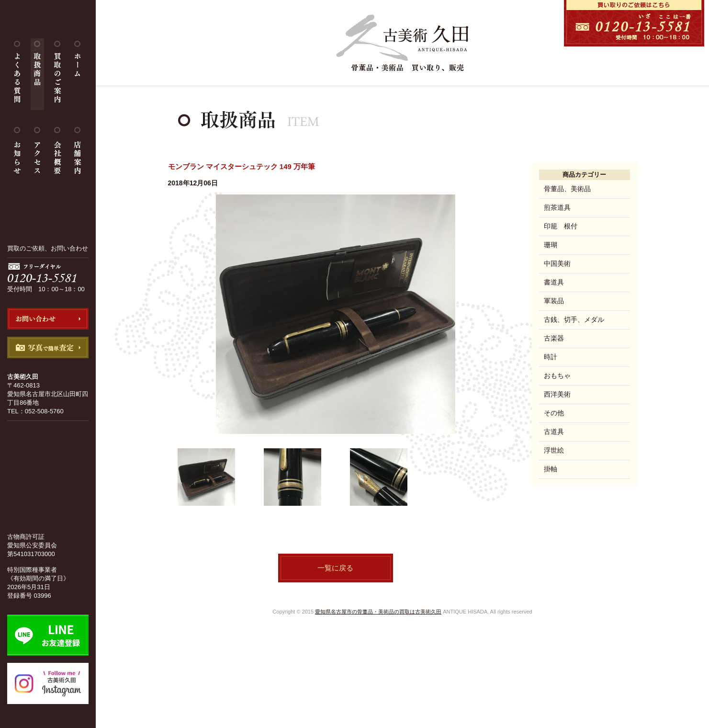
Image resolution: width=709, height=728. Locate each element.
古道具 (554, 432)
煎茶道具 (557, 207)
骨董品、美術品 (567, 189)
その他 (554, 413)
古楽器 (554, 338)
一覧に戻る (335, 568)
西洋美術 (557, 394)
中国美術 (557, 263)
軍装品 (554, 301)
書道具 (554, 282)
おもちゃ (557, 375)
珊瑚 (551, 245)
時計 (551, 357)
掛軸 (551, 469)
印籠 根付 (561, 226)
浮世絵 (554, 450)
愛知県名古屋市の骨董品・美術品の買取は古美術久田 (378, 612)
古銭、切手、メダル (574, 319)
